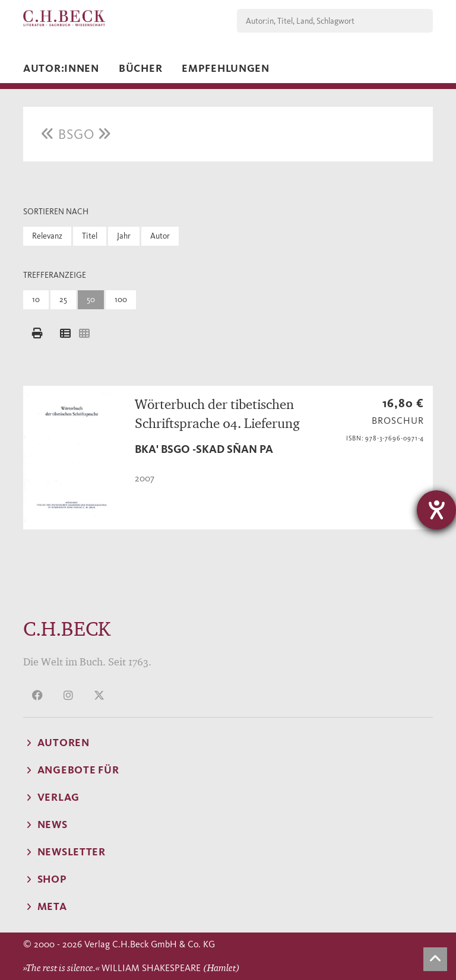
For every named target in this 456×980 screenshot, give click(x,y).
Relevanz (47, 236)
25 (63, 299)
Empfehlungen (226, 68)
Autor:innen (61, 68)
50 (91, 299)
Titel (90, 236)
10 (36, 299)
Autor (160, 236)
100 (121, 299)
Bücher (140, 68)
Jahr (124, 236)
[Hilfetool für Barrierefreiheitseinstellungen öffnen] (436, 510)
